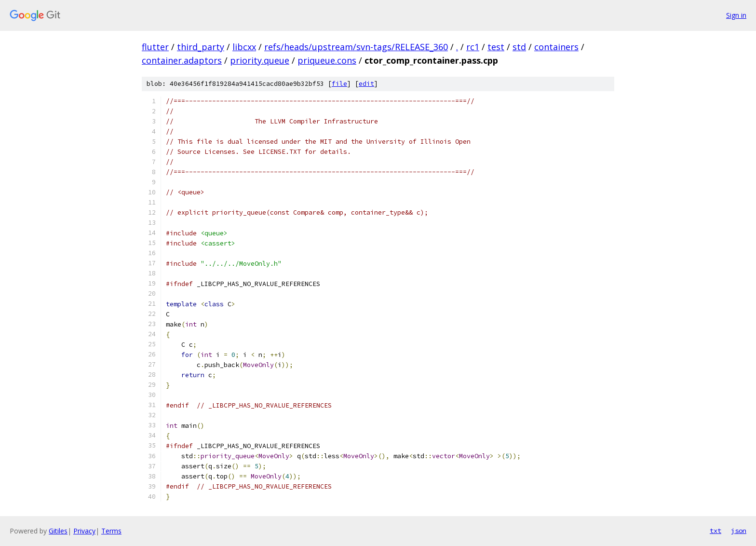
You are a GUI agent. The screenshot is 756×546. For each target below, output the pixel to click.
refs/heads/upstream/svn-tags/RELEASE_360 (356, 47)
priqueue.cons (327, 60)
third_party (201, 47)
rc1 (473, 47)
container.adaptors (182, 60)
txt (715, 531)
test (496, 47)
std (519, 47)
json (739, 531)
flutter (155, 47)
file (339, 84)
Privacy (84, 531)
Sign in (736, 15)
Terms (111, 531)
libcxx (244, 47)
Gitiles (58, 531)
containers (556, 47)
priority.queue (260, 60)
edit (366, 84)
